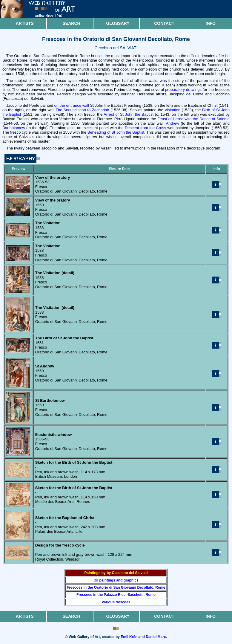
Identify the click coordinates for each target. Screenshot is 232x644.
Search (72, 23)
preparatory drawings (183, 90)
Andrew (173, 123)
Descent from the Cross (145, 128)
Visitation (172, 110)
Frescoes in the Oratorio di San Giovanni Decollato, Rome (116, 587)
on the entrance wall (72, 105)
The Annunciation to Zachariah (82, 110)
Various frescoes (116, 602)
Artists (25, 23)
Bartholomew (14, 128)
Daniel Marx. (156, 637)
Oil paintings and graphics (116, 580)
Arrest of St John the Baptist (129, 114)
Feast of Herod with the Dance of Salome (193, 119)
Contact (164, 23)
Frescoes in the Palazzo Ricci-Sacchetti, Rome (116, 595)
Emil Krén (129, 637)
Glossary (118, 23)
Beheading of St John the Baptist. (116, 132)
